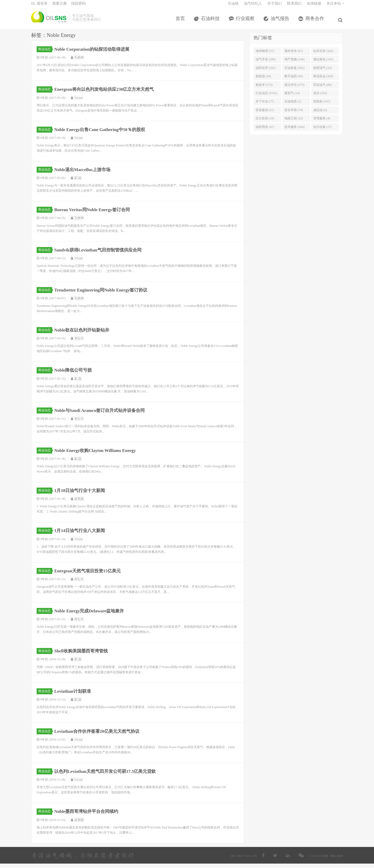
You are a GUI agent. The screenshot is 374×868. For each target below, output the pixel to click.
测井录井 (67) (294, 55)
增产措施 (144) (294, 64)
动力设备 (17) (322, 131)
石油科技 (211, 22)
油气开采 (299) (266, 64)
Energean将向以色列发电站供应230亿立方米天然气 (108, 94)
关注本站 (335, 7)
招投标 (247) (322, 106)
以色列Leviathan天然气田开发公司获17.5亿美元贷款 (109, 776)
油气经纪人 (253, 7)
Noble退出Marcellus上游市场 (85, 174)
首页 (181, 22)
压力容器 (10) (265, 123)
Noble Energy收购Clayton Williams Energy (98, 455)
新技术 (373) (264, 89)
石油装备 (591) (294, 72)
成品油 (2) (320, 114)
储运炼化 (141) (323, 64)
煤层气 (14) (292, 98)
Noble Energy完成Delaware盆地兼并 (92, 615)
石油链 (233, 7)
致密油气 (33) (322, 72)
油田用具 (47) (265, 131)
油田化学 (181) (266, 72)
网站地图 (337, 860)
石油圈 (49, 21)
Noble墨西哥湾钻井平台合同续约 (89, 816)
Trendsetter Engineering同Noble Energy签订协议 (105, 294)
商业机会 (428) (323, 81)
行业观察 (246, 22)
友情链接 (314, 7)
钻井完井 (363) (323, 55)
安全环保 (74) (294, 114)
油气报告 (281, 22)
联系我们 (294, 7)
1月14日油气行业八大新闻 (82, 535)
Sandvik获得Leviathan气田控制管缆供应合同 (101, 254)
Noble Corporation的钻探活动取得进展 (95, 54)
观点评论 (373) (294, 89)
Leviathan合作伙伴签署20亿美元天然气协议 (100, 736)
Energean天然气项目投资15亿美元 (90, 575)
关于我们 (275, 7)
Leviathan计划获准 (74, 696)
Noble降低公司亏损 (75, 374)
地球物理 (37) (265, 55)
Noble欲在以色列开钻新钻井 (84, 334)
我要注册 (59, 7)
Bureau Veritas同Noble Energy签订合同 (95, 214)
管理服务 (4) (322, 123)
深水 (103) (320, 98)
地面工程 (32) (294, 123)
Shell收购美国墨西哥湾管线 (83, 655)
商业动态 (45, 54)
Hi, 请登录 (39, 7)
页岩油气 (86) (322, 89)
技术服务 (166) (294, 131)
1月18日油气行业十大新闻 (82, 495)
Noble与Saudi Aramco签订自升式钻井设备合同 (103, 415)
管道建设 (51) (265, 114)
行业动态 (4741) (266, 98)
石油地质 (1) (293, 106)
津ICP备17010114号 (244, 860)
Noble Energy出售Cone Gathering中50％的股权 (103, 134)
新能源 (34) (263, 81)
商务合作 (316, 22)
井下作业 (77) (265, 106)
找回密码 (78, 7)
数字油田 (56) (294, 81)
